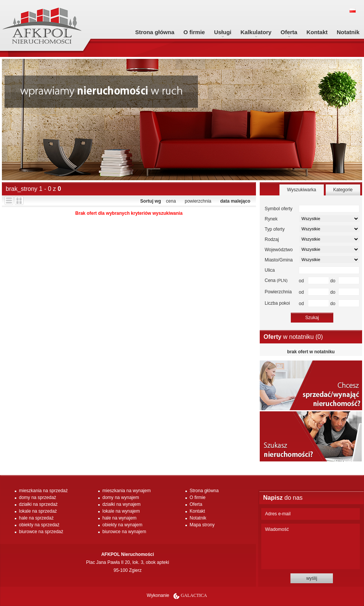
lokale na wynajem (121, 511)
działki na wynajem (122, 504)
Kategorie (343, 190)
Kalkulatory (256, 32)
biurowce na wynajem (124, 532)
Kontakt (317, 32)
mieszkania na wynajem (126, 491)
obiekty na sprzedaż (39, 525)
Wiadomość (311, 546)
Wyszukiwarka (302, 190)
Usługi (223, 32)
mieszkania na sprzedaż (43, 491)
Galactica (194, 595)
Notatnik (348, 32)
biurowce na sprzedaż (41, 532)
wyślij (312, 578)
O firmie (194, 32)
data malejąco (235, 201)
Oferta (289, 32)
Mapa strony (202, 525)
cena (171, 201)
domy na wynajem (121, 497)
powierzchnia (198, 201)
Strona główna (155, 32)
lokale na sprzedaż (38, 511)
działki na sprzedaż (38, 504)
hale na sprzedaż (36, 518)
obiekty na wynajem (122, 525)
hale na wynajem (119, 518)
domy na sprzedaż (38, 497)
